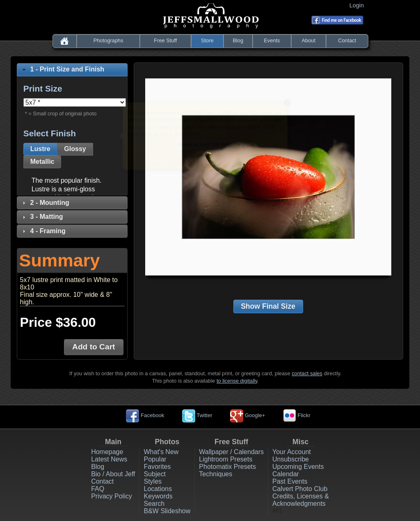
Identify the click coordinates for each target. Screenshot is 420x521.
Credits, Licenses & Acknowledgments (301, 500)
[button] (40, 149)
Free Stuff (165, 40)
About (309, 40)
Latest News (109, 459)
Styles (153, 481)
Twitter (197, 415)
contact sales (307, 373)
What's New (161, 452)
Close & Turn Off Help (205, 144)
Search (154, 504)
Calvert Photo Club (300, 489)
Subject (154, 474)
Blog (238, 40)
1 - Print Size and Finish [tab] (62, 69)
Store (207, 40)
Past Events (290, 481)
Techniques (216, 474)
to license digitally (237, 381)
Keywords (158, 496)
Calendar (286, 474)
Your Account (292, 452)
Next (274, 160)
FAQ (98, 489)
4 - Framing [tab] (43, 231)
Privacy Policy (112, 496)
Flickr (297, 415)
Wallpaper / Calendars (231, 452)
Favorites (157, 467)
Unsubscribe (291, 459)
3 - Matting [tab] (42, 217)
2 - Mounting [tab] (45, 203)
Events (272, 40)
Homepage (107, 452)
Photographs (108, 40)
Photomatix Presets (227, 467)
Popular (155, 459)
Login (358, 5)
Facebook (145, 415)
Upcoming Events (298, 467)
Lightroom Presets (226, 459)
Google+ (248, 415)
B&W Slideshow (167, 511)
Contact (347, 40)
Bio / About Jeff (113, 474)
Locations (158, 489)
